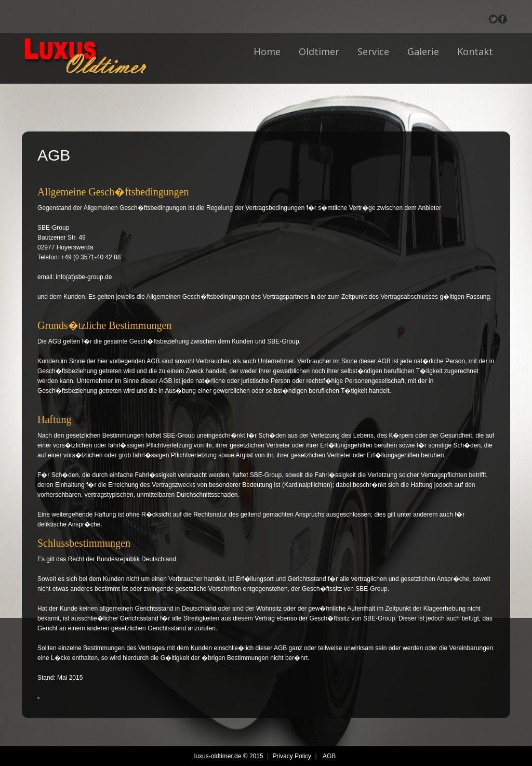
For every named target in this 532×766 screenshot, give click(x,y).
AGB (329, 756)
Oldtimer (319, 51)
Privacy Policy (292, 756)
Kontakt (475, 51)
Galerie (423, 51)
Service (373, 51)
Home (267, 51)
